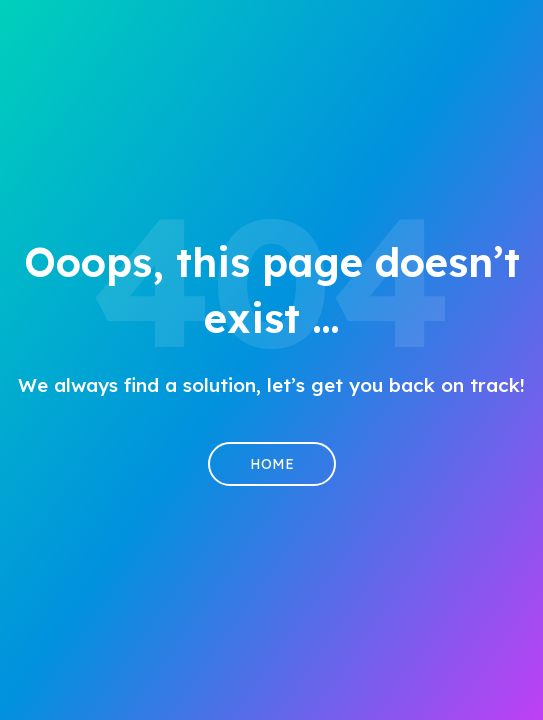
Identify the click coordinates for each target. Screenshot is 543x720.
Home (272, 464)
